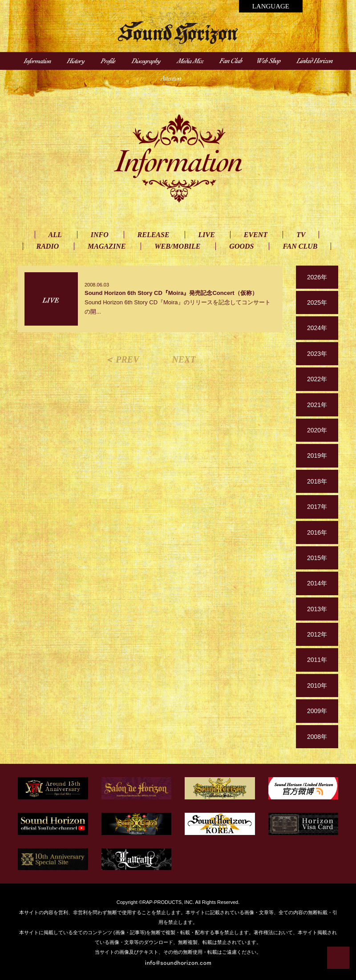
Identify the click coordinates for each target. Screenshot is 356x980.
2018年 (317, 481)
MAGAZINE (107, 246)
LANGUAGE (271, 6)
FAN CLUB (300, 246)
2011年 (317, 660)
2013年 (317, 609)
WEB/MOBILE (177, 246)
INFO (100, 235)
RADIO (48, 246)
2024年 (317, 328)
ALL (55, 235)
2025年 (317, 302)
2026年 (317, 277)
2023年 (317, 354)
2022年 (317, 379)
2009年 (317, 711)
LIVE (207, 235)
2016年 (317, 532)
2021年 (317, 405)
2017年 (317, 507)
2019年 (317, 456)
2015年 (317, 558)
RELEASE (154, 235)
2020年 (317, 430)
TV (301, 235)
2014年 (317, 583)
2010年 (317, 686)
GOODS (241, 246)
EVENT (256, 235)
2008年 (317, 737)
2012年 (317, 634)
